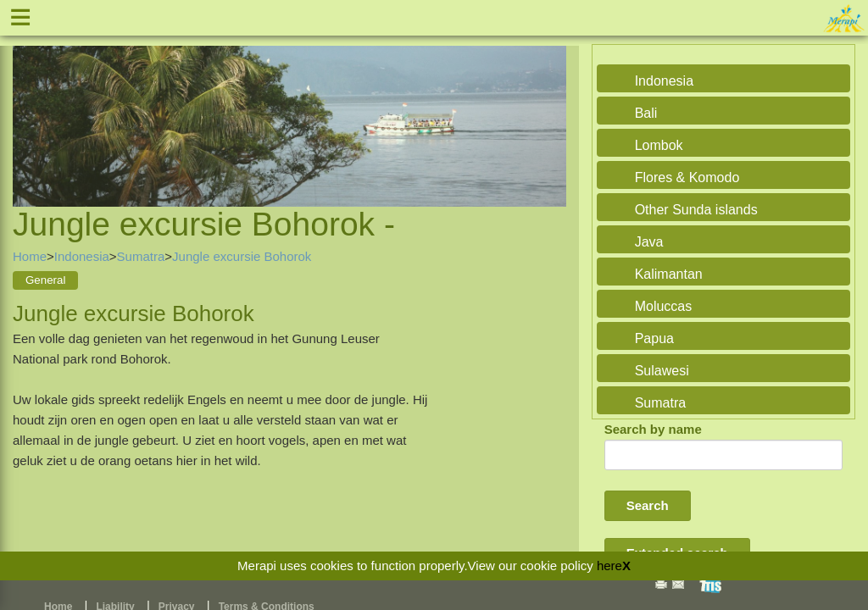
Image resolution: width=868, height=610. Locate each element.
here (609, 566)
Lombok (659, 145)
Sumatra (141, 256)
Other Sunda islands (696, 210)
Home (30, 256)
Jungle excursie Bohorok (242, 256)
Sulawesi (662, 371)
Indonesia (82, 256)
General (45, 280)
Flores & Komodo (687, 177)
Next (549, 106)
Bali (646, 113)
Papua (654, 338)
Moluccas (664, 306)
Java (649, 242)
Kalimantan (669, 274)
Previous (30, 106)
